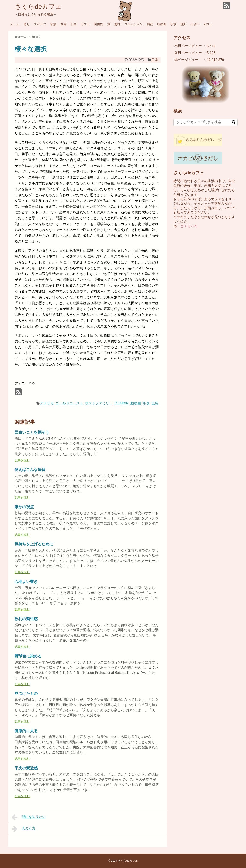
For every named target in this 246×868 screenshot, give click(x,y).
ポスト (208, 24)
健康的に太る (26, 731)
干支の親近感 (26, 768)
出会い (195, 24)
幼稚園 (162, 24)
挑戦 (150, 24)
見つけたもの (26, 694)
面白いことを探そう (32, 432)
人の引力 (23, 829)
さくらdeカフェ (38, 7)
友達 (63, 24)
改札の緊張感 (26, 619)
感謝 (183, 24)
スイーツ (40, 24)
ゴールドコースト (69, 403)
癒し (27, 24)
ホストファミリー (99, 403)
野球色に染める (28, 656)
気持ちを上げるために (34, 544)
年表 (146, 403)
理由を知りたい (29, 817)
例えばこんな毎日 (30, 470)
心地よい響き (26, 582)
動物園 (136, 403)
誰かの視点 (24, 507)
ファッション (134, 24)
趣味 (117, 24)
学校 (173, 24)
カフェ (85, 24)
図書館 (99, 24)
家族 (53, 24)
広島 (155, 403)
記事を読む (22, 460)
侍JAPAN (121, 403)
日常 (74, 24)
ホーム (15, 24)
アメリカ (47, 403)
